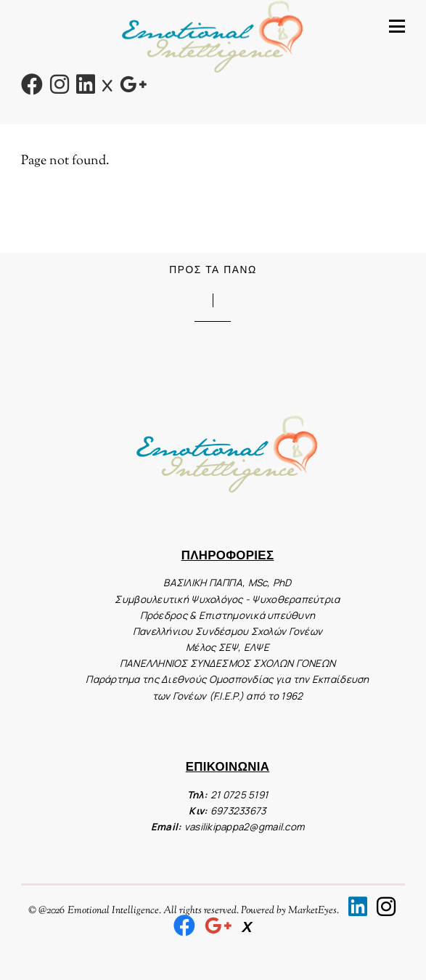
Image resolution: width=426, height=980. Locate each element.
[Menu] (397, 26)
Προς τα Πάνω (213, 269)
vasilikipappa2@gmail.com (244, 827)
